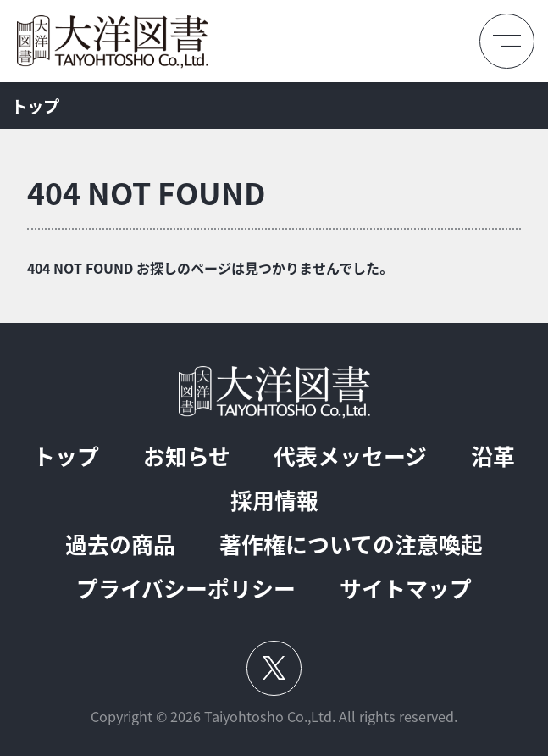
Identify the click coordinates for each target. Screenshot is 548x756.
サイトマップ (406, 589)
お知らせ (187, 457)
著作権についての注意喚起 (351, 545)
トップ (66, 457)
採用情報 (274, 501)
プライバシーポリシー (186, 589)
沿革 (493, 457)
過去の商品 (120, 545)
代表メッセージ (350, 457)
